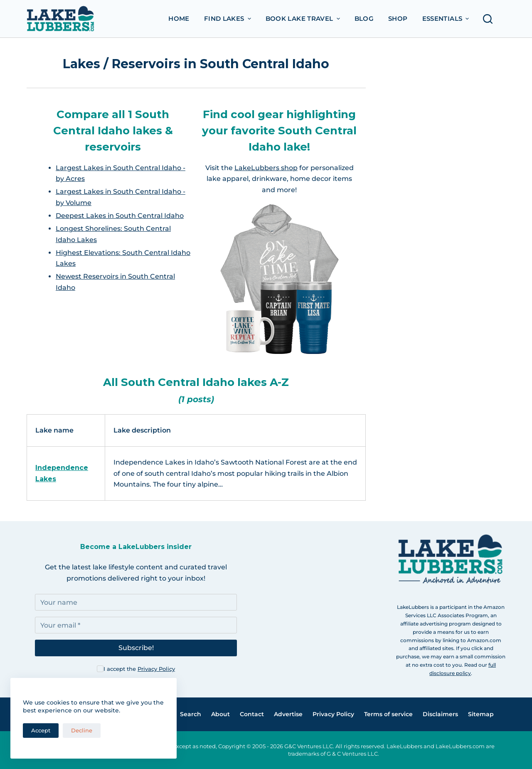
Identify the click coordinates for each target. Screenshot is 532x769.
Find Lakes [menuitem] (229, 19)
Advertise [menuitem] (288, 714)
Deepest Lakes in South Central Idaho (120, 216)
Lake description (142, 430)
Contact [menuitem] (252, 714)
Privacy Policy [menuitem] (333, 714)
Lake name (54, 430)
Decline (82, 730)
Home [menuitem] (179, 19)
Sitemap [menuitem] (481, 714)
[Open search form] (490, 19)
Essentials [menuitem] (447, 19)
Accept (41, 730)
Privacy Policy (156, 669)
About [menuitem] (220, 714)
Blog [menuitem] (364, 19)
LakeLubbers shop (266, 168)
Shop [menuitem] (398, 19)
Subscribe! (136, 648)
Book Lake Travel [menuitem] (304, 19)
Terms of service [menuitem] (388, 714)
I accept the (139, 669)
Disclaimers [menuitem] (440, 714)
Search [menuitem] (191, 714)
